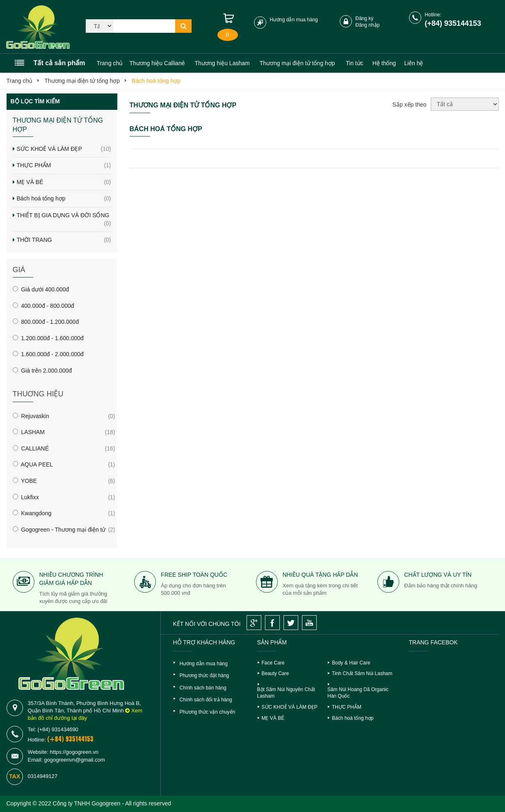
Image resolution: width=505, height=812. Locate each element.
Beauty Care (275, 673)
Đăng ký (364, 18)
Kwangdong (32, 513)
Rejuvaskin (31, 416)
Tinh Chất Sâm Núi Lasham (362, 673)
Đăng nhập (367, 25)
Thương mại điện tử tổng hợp (82, 81)
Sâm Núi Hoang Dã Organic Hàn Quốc (358, 693)
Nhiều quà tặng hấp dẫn (320, 575)
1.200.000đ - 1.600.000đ (48, 338)
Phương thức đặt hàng (205, 676)
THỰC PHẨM (64, 166)
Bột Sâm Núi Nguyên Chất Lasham (286, 693)
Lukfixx (26, 497)
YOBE (25, 481)
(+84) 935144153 (453, 23)
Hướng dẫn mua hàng (294, 20)
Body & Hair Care (351, 663)
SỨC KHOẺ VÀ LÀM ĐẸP (64, 149)
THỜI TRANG (64, 240)
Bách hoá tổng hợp (156, 81)
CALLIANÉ (31, 448)
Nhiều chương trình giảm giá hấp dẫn (71, 579)
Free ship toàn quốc (194, 575)
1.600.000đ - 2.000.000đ (48, 354)
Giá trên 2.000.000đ (42, 371)
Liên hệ (414, 63)
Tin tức (355, 63)
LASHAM (29, 432)
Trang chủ (110, 63)
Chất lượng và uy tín (438, 575)
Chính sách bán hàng (203, 688)
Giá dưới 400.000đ (41, 289)
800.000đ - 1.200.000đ (46, 322)
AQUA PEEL (33, 464)
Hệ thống (384, 63)
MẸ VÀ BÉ (64, 182)
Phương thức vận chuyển (208, 712)
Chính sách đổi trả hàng (206, 700)
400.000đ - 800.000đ (43, 306)
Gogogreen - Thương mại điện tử (59, 530)
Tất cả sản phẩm (59, 63)
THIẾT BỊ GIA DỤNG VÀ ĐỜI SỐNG (64, 220)
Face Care (273, 663)
